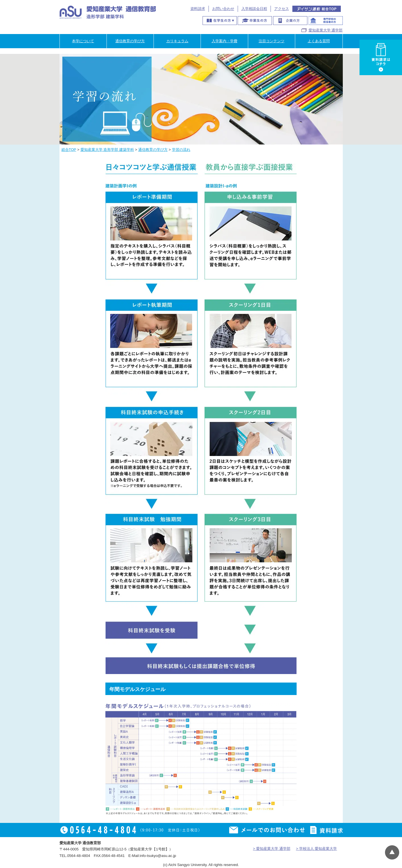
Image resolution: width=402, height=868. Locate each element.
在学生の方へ (220, 21)
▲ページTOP (392, 852)
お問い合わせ (223, 9)
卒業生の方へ (255, 21)
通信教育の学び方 (130, 41)
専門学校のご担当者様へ (326, 21)
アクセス (282, 9)
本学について (83, 41)
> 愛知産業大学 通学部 (272, 849)
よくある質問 (319, 41)
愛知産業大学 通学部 (326, 30)
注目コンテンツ (272, 41)
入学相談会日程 (254, 9)
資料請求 (198, 9)
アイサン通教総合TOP (317, 9)
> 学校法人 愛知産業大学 (317, 849)
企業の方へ (290, 21)
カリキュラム (177, 41)
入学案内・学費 (225, 41)
